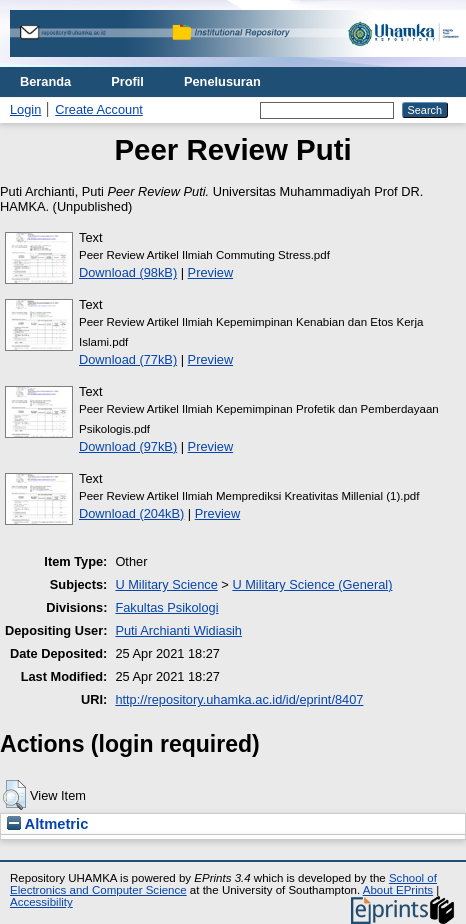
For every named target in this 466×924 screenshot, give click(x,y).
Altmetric (47, 824)
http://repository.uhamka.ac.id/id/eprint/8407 (239, 699)
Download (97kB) (128, 446)
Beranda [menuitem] (45, 81)
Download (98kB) (128, 272)
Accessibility (41, 902)
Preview (211, 272)
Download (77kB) (128, 359)
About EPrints (398, 890)
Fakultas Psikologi (166, 607)
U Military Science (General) (312, 584)
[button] (14, 795)
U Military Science (166, 584)
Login (25, 109)
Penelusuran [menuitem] (222, 81)
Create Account (99, 109)
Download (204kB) (131, 513)
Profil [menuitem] (127, 81)
